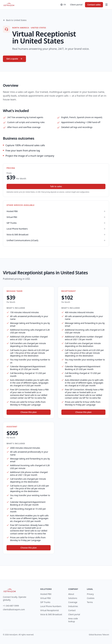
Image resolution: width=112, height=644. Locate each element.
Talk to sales (56, 186)
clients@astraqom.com (14, 609)
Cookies (91, 598)
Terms (90, 602)
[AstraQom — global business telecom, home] (9, 5)
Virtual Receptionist (50, 610)
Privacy (90, 594)
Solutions (73, 598)
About (71, 594)
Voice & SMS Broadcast (51, 614)
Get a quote (14, 59)
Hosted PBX (46, 594)
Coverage (73, 602)
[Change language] (63, 5)
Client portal (76, 5)
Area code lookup (73, 620)
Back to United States (15, 20)
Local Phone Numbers (51, 606)
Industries (73, 606)
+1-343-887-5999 (11, 606)
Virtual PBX (45, 598)
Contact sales (94, 5)
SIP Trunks (45, 602)
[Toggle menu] (106, 5)
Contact (72, 610)
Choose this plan (29, 412)
